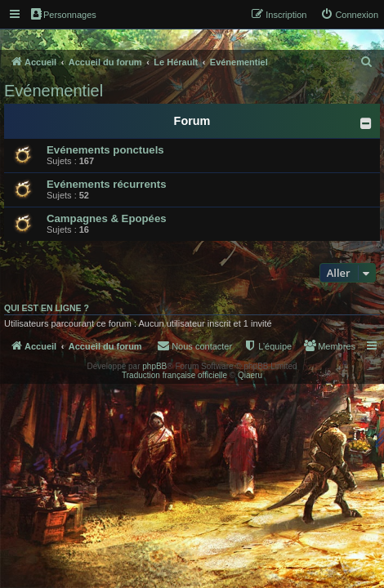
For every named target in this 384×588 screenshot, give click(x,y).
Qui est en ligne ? (47, 308)
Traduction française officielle (174, 375)
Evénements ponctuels (105, 150)
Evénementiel (54, 91)
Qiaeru (250, 375)
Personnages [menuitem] (64, 14)
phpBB (154, 366)
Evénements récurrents (107, 184)
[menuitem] (349, 15)
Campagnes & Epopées (107, 218)
